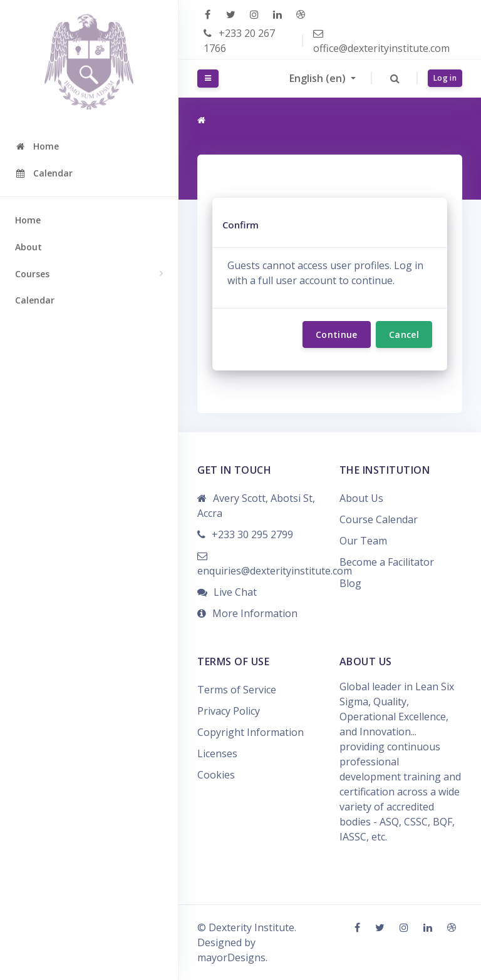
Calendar (35, 300)
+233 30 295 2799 (252, 534)
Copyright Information (251, 732)
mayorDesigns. (232, 957)
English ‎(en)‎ (319, 78)
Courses (32, 274)
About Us (361, 498)
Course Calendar (379, 519)
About (28, 247)
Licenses (217, 753)
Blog (350, 583)
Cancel (404, 334)
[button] (395, 78)
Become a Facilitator (387, 562)
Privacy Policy (229, 711)
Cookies (216, 775)
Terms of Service (237, 690)
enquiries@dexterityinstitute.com (275, 571)
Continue (337, 334)
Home (28, 220)
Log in (445, 78)
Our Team (363, 541)
